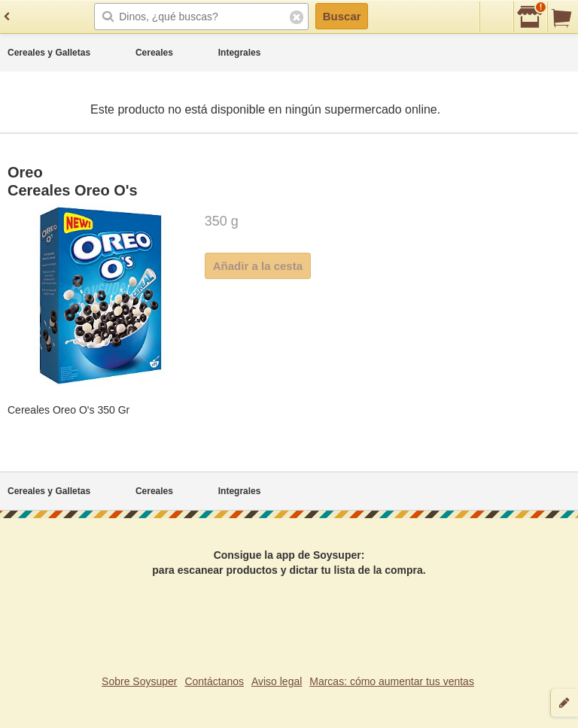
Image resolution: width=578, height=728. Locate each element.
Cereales (154, 53)
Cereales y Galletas (49, 53)
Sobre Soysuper (139, 681)
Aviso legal (277, 681)
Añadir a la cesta (258, 266)
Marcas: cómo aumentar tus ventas (392, 681)
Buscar (342, 16)
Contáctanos (214, 681)
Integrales (240, 53)
